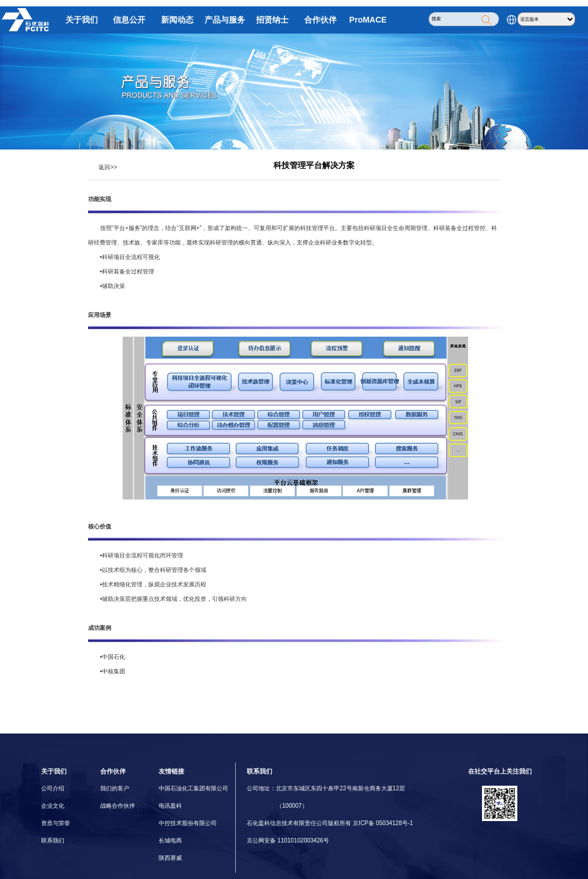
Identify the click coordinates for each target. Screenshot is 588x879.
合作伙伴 (320, 20)
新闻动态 (177, 20)
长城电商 (170, 840)
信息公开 (129, 20)
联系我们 (53, 840)
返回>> (108, 167)
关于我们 (82, 20)
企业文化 (53, 806)
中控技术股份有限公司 (188, 823)
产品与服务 (225, 20)
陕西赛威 (170, 858)
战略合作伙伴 (118, 806)
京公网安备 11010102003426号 (288, 840)
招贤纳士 (272, 20)
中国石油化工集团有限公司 (193, 788)
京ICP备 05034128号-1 (383, 823)
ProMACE (368, 20)
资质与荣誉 (56, 823)
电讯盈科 (170, 806)
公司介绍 (53, 788)
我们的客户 (115, 788)
